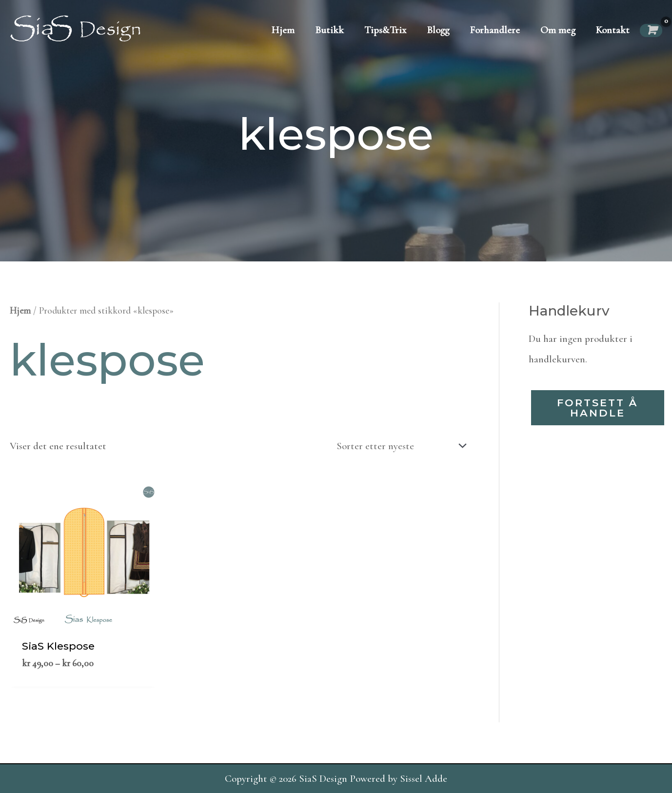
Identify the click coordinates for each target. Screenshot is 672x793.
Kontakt (613, 30)
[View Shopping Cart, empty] (651, 30)
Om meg (558, 30)
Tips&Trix (385, 30)
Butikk (329, 30)
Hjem (283, 30)
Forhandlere (495, 30)
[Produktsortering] (399, 446)
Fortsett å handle (597, 408)
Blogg (438, 30)
